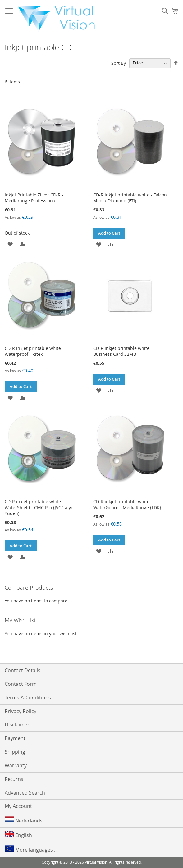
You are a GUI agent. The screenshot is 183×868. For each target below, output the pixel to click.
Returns (14, 779)
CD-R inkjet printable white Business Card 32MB (121, 351)
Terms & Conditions (28, 698)
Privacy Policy (21, 711)
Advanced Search (25, 793)
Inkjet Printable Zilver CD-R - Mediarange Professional (34, 198)
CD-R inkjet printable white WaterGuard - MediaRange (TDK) (127, 504)
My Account (18, 806)
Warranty (16, 765)
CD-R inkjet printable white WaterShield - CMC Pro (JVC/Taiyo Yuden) (39, 507)
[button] (10, 244)
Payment (15, 738)
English (18, 835)
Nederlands (24, 820)
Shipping (15, 752)
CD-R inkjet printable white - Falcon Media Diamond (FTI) (130, 198)
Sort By (119, 63)
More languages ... (31, 849)
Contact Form (21, 684)
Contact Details (23, 670)
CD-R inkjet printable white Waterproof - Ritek (33, 351)
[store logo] (59, 19)
